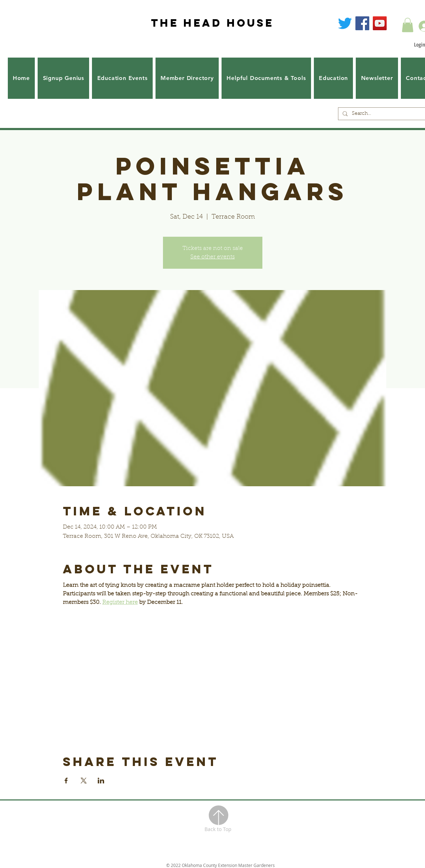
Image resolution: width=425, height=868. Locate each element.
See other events (212, 257)
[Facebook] (362, 23)
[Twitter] (345, 23)
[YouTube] (380, 23)
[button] (408, 25)
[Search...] (388, 114)
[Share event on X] (84, 781)
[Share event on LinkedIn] (101, 781)
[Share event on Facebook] (66, 781)
